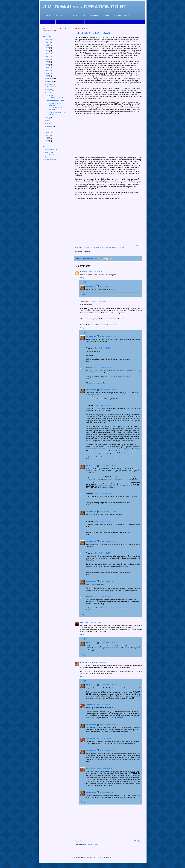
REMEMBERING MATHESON (92, 33)
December (51, 78)
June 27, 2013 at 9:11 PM (103, 597)
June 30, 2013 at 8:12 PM (104, 738)
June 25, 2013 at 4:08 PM (96, 272)
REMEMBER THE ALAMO (55, 98)
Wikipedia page (125, 90)
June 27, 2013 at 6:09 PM (103, 494)
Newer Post (79, 841)
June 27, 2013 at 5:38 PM (108, 390)
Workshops (61, 22)
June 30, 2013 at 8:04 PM (104, 705)
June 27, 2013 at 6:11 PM (108, 512)
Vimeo (122, 247)
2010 (47, 138)
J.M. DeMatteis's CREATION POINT (85, 7)
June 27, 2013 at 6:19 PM (103, 521)
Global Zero (49, 152)
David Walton (85, 663)
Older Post (138, 841)
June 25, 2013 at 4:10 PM (108, 286)
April (49, 121)
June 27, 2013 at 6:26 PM (108, 541)
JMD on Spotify (50, 155)
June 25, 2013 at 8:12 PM (108, 336)
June (49, 95)
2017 (47, 65)
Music (89, 22)
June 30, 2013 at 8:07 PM (108, 725)
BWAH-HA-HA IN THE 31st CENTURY (56, 104)
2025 (47, 42)
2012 (47, 133)
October (50, 84)
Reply (82, 278)
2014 (47, 73)
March (49, 123)
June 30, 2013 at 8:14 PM (108, 750)
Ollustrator (96, 857)
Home (44, 22)
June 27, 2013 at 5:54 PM (103, 406)
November (51, 81)
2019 (47, 59)
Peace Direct (49, 157)
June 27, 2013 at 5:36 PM (103, 368)
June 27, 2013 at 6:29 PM (103, 553)
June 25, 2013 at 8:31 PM (103, 348)
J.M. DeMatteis (91, 286)
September (51, 87)
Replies (85, 282)
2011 (47, 135)
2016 (47, 68)
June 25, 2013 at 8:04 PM (108, 643)
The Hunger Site (50, 160)
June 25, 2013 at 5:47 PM (97, 302)
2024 (47, 45)
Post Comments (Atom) (91, 844)
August (50, 90)
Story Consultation (76, 22)
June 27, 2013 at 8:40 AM (108, 685)
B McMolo (84, 272)
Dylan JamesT (112, 247)
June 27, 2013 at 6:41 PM (108, 581)
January (50, 129)
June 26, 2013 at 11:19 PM (99, 663)
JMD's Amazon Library (103, 22)
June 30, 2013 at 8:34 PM (108, 792)
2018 (47, 62)
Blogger (111, 857)
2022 (47, 51)
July (49, 93)
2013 (47, 76)
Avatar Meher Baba (51, 150)
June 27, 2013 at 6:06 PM (108, 466)
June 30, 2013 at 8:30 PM (104, 768)
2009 (47, 141)
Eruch (82, 622)
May (49, 118)
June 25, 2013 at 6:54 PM (93, 622)
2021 (47, 54)
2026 (47, 39)
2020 (47, 56)
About (52, 22)
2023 (47, 48)
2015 (47, 70)
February (50, 126)
